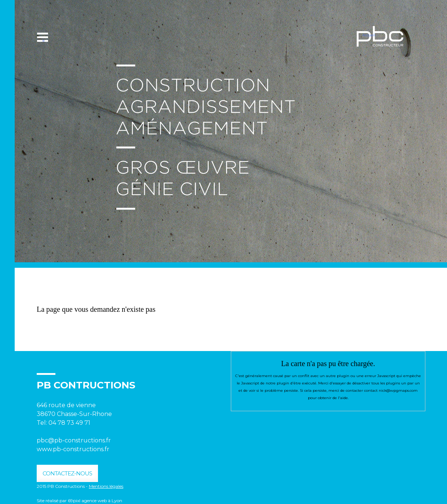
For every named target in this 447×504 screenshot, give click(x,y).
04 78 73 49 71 (70, 423)
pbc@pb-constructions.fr (74, 440)
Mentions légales (106, 486)
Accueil (369, 35)
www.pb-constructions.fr (73, 449)
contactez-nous (67, 473)
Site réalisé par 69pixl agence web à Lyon (79, 501)
